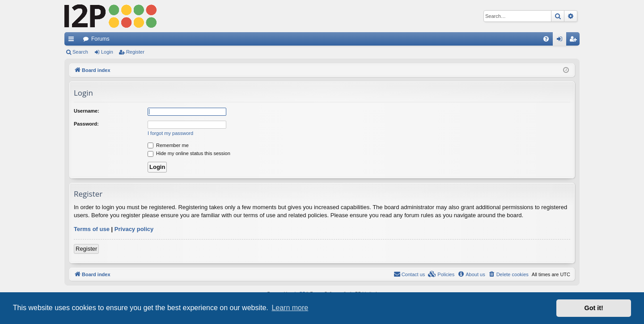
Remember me (168, 145)
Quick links (73, 41)
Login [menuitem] (561, 41)
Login (107, 52)
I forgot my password (170, 133)
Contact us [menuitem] (409, 274)
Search (80, 52)
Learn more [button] (290, 308)
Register (135, 52)
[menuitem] (546, 39)
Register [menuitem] (575, 41)
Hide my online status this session (189, 153)
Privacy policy (134, 229)
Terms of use (92, 229)
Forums (100, 39)
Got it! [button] (594, 308)
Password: (86, 124)
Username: (87, 111)
